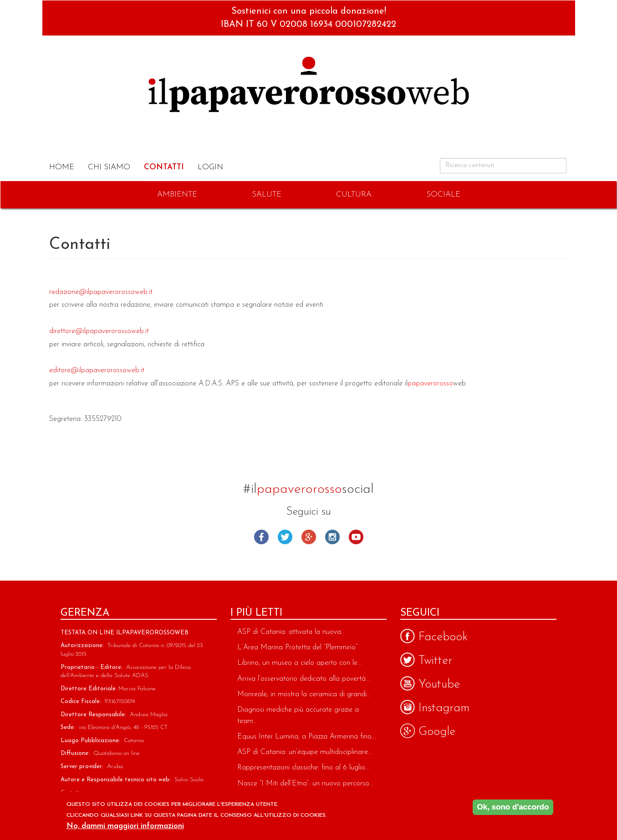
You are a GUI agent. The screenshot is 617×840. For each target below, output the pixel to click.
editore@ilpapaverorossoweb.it (97, 370)
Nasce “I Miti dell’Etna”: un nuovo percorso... (305, 784)
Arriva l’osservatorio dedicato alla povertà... (303, 679)
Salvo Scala (189, 780)
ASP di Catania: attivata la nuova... (291, 632)
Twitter (285, 537)
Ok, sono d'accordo (513, 809)
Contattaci (73, 792)
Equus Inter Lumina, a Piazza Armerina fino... (306, 737)
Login (210, 167)
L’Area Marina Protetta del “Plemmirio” (297, 648)
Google (309, 537)
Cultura (354, 195)
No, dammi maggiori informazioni (125, 827)
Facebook (261, 537)
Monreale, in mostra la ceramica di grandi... (304, 694)
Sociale (443, 195)
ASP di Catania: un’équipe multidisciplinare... (305, 752)
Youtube (356, 537)
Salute (267, 195)
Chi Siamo (109, 167)
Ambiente (177, 195)
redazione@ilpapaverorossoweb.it (101, 292)
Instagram (332, 537)
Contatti (164, 167)
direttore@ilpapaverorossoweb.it (99, 331)
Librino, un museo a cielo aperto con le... (299, 663)
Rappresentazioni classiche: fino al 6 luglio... (303, 768)
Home (62, 167)
